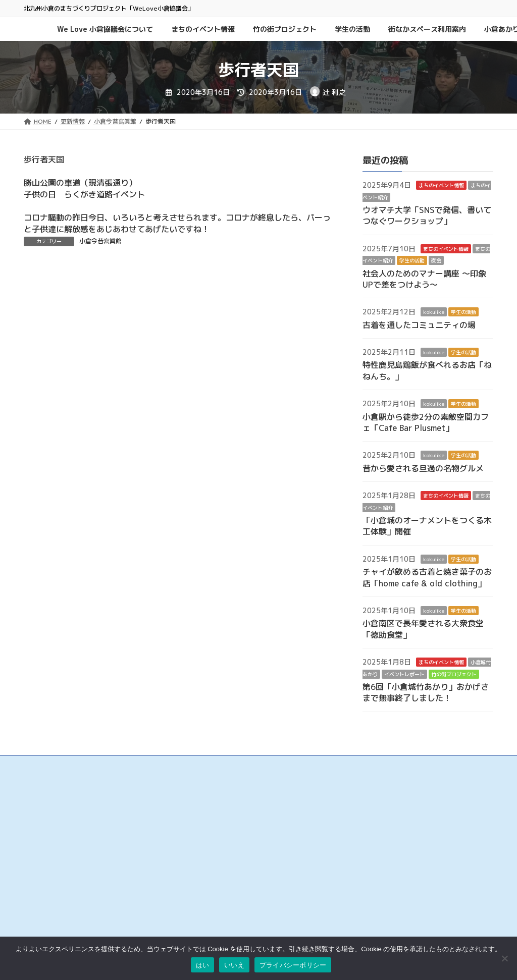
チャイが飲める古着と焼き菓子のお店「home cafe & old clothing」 (427, 578)
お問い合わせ (365, 818)
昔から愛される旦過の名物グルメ (423, 468)
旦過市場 (197, 846)
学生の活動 (412, 261)
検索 (463, 788)
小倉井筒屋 (200, 897)
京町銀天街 (200, 856)
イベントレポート (404, 674)
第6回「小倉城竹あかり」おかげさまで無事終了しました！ (426, 692)
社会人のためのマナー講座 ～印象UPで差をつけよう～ (424, 279)
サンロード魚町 (206, 866)
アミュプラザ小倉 (210, 928)
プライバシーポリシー (377, 838)
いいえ (234, 965)
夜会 (436, 261)
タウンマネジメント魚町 (219, 876)
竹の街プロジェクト (454, 674)
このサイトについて (374, 828)
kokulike (434, 312)
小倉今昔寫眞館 (100, 241)
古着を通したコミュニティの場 (419, 325)
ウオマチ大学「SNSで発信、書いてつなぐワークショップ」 (427, 215)
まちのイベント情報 (441, 186)
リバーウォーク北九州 (216, 908)
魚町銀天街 (200, 835)
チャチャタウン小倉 (213, 918)
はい (203, 965)
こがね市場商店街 (210, 887)
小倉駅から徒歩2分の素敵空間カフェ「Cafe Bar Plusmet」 (426, 422)
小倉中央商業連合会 (213, 825)
